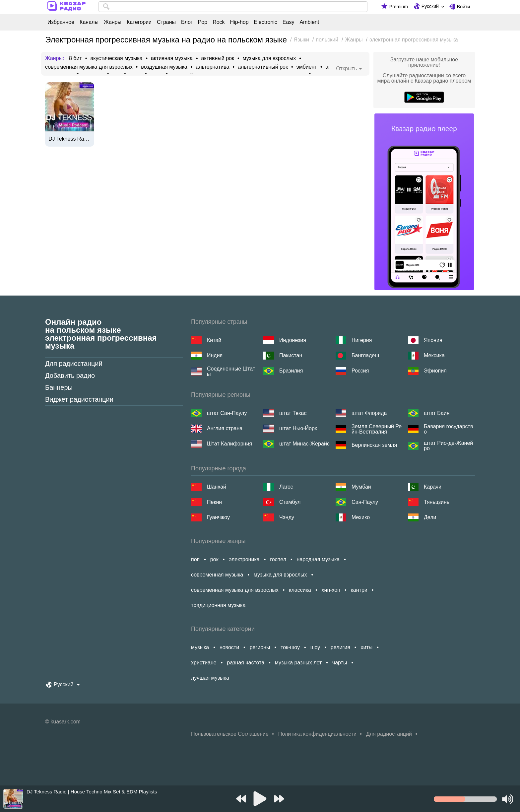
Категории (139, 22)
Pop (203, 22)
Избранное (61, 22)
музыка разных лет (298, 663)
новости (229, 647)
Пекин (214, 502)
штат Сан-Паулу (227, 413)
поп (195, 559)
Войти (463, 7)
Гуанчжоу (218, 517)
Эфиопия (435, 371)
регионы (260, 647)
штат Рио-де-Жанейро (448, 446)
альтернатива (212, 67)
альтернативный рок (263, 67)
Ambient (309, 22)
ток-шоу (290, 647)
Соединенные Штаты (231, 372)
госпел (278, 559)
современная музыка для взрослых (89, 67)
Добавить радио (70, 375)
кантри (359, 590)
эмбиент (307, 67)
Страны (166, 22)
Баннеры (59, 387)
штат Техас (293, 413)
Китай (214, 340)
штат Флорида (369, 413)
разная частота (246, 663)
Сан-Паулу (365, 502)
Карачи (433, 487)
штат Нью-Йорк (298, 428)
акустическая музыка (116, 58)
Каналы (89, 22)
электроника (244, 559)
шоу (315, 647)
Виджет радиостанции (79, 399)
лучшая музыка (210, 678)
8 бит (75, 58)
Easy (289, 22)
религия (340, 647)
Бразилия (291, 371)
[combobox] (233, 7)
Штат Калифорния (229, 444)
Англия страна (225, 428)
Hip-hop (239, 22)
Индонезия (293, 340)
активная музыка (172, 58)
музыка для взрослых (269, 58)
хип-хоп (331, 590)
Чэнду (287, 517)
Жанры (113, 22)
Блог (187, 22)
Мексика (434, 355)
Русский (430, 6)
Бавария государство (448, 429)
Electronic (266, 22)
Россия (360, 371)
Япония (433, 340)
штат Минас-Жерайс (304, 444)
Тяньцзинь (437, 502)
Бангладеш (365, 355)
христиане (204, 663)
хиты (366, 647)
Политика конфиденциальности (317, 734)
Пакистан (291, 355)
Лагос (286, 487)
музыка (200, 647)
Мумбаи (361, 487)
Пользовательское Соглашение (230, 734)
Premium (399, 7)
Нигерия (362, 340)
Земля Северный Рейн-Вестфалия (377, 429)
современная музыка (217, 575)
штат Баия (437, 413)
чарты (340, 663)
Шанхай (217, 487)
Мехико (361, 517)
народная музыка (318, 559)
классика (300, 590)
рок (214, 559)
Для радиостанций (74, 364)
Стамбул (290, 502)
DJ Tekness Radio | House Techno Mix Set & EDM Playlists (70, 139)
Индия (215, 355)
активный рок (218, 58)
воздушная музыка (164, 67)
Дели (430, 517)
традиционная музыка (218, 605)
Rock (219, 22)
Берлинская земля (374, 445)
